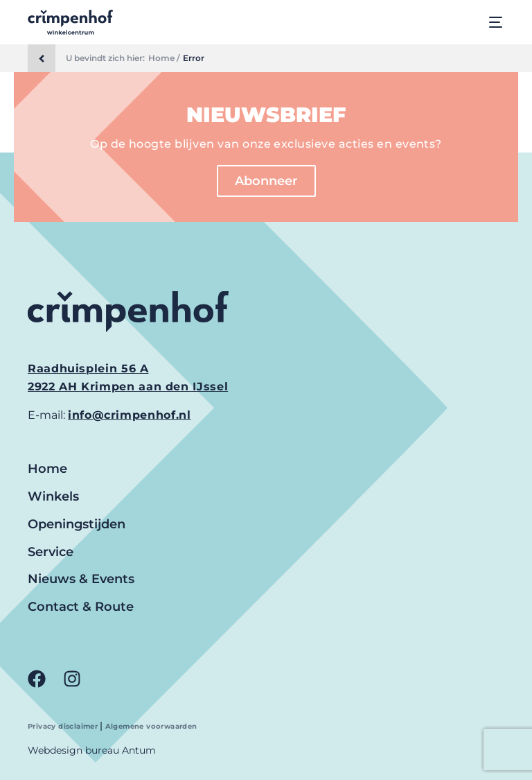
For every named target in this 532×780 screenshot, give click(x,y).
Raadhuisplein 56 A (88, 369)
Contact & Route (81, 607)
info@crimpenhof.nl (130, 415)
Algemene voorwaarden (151, 726)
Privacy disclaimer (64, 726)
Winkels (53, 496)
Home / (164, 58)
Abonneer (266, 181)
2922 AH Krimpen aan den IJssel (128, 387)
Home (47, 469)
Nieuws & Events (81, 579)
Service (51, 552)
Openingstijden (77, 524)
